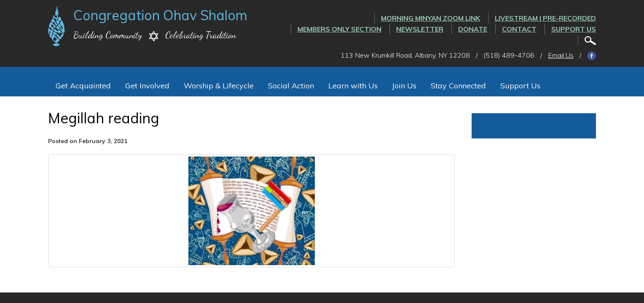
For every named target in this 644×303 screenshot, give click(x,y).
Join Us (404, 86)
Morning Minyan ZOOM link (431, 18)
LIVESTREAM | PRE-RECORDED (545, 18)
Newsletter (420, 29)
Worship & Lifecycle (219, 86)
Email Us (561, 55)
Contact (519, 29)
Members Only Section (339, 29)
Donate (473, 29)
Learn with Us (353, 86)
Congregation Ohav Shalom (160, 15)
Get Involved (147, 86)
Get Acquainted (83, 86)
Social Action (291, 86)
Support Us (574, 29)
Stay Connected (458, 86)
